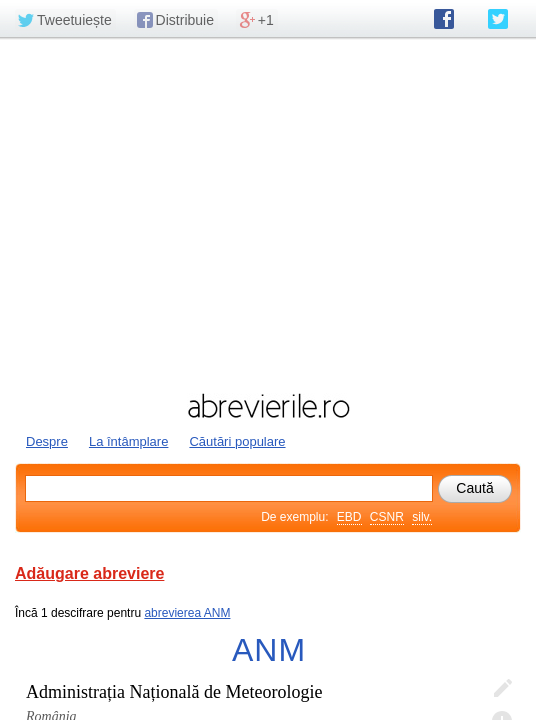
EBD (349, 517)
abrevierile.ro (268, 406)
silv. (422, 517)
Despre (47, 441)
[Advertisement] (268, 213)
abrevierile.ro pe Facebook (444, 19)
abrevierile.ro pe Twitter (498, 19)
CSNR (387, 517)
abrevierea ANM (187, 613)
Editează (502, 689)
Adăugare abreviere (89, 573)
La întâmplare (129, 441)
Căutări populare (237, 441)
